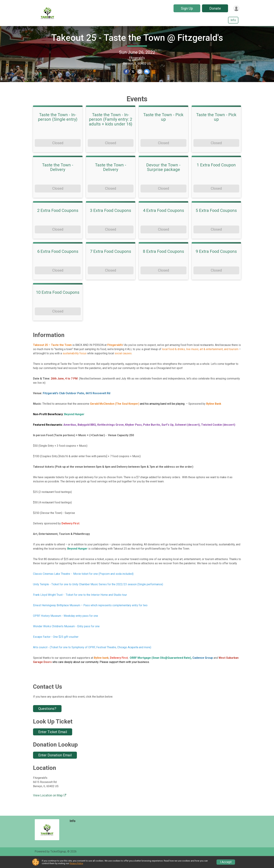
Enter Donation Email (55, 765)
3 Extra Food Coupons (111, 221)
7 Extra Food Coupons (111, 262)
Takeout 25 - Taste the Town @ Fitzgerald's (137, 43)
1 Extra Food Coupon (216, 175)
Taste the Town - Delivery (58, 178)
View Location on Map (50, 806)
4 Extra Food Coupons (163, 221)
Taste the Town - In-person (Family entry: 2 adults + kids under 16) (111, 130)
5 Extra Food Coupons (216, 221)
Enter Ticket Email (53, 742)
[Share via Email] (140, 77)
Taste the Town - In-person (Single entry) (58, 128)
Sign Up (186, 8)
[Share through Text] (146, 77)
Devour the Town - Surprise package (163, 178)
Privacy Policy (76, 863)
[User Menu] (236, 8)
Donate (214, 8)
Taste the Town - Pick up (163, 128)
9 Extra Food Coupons (216, 262)
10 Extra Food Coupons (58, 303)
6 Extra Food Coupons (58, 262)
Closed (58, 153)
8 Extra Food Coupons (163, 262)
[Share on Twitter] (133, 77)
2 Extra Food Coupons (58, 221)
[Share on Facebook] (126, 77)
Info (233, 20)
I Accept (226, 862)
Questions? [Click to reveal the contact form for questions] (47, 719)
